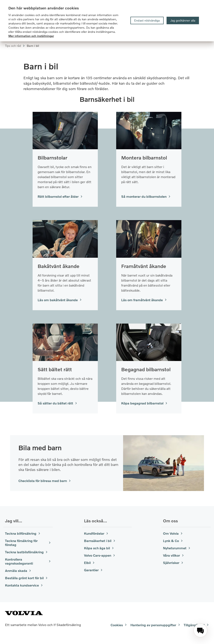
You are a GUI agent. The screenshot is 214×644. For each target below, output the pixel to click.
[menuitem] (200, 630)
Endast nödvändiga (147, 20)
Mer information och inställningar (31, 36)
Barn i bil (33, 46)
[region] (107, 21)
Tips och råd (15, 46)
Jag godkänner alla (183, 20)
